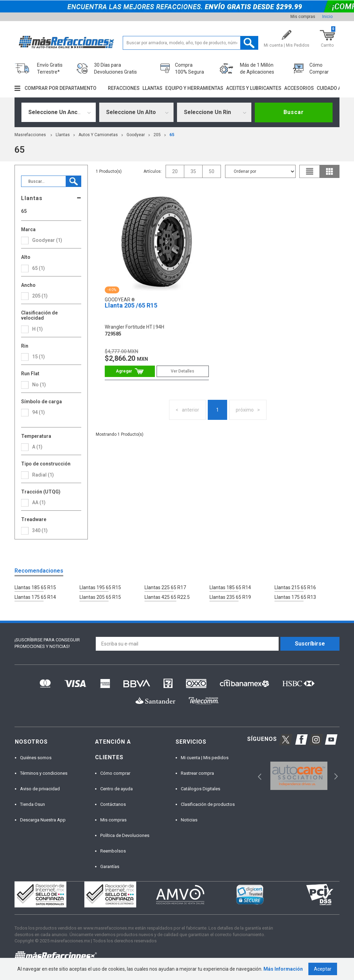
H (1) (38, 329)
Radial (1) (43, 475)
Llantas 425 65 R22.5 (167, 597)
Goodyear (136, 135)
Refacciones (124, 88)
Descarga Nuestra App (43, 820)
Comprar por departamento (60, 88)
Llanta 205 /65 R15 (131, 305)
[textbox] (190, 43)
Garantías (110, 866)
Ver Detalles (183, 371)
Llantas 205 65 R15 (100, 597)
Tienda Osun (32, 804)
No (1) (39, 385)
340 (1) (40, 530)
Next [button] (335, 776)
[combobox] (59, 112)
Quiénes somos (36, 758)
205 (157, 135)
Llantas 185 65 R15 (35, 587)
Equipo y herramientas (194, 88)
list (310, 171)
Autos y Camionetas (98, 135)
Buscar (294, 112)
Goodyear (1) (47, 240)
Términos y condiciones (44, 773)
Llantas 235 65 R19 (230, 597)
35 (193, 171)
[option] (299, 776)
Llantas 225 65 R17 (165, 587)
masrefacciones (30, 135)
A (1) (37, 447)
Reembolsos (113, 851)
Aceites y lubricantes (254, 88)
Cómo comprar (115, 773)
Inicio (327, 17)
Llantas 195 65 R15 (100, 587)
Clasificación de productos (208, 804)
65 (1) (39, 268)
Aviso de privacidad (40, 789)
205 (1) (40, 296)
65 (172, 135)
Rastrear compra (197, 773)
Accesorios (299, 88)
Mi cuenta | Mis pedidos (205, 758)
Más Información (283, 969)
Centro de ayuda (117, 789)
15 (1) (39, 357)
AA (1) (39, 502)
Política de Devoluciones (125, 835)
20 (175, 171)
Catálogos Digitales (201, 789)
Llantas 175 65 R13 (295, 597)
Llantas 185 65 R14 (230, 587)
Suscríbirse (310, 644)
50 (212, 171)
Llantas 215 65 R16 (295, 587)
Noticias (189, 820)
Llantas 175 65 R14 (35, 597)
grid (329, 171)
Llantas (152, 88)
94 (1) (39, 412)
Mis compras (303, 17)
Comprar (130, 371)
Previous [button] (257, 776)
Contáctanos (113, 804)
